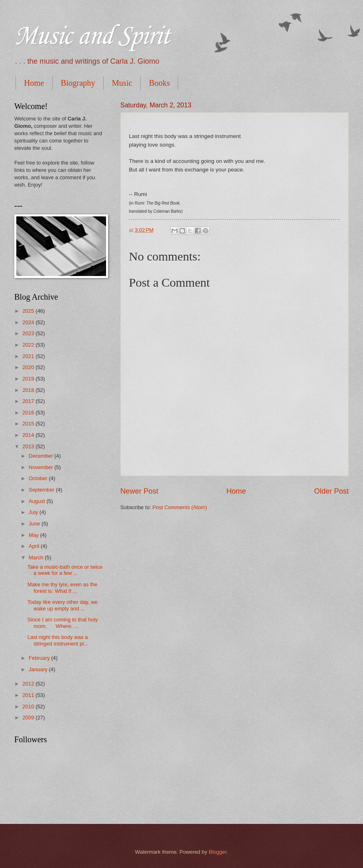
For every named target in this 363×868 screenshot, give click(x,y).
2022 (29, 345)
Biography (78, 83)
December (41, 456)
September (42, 490)
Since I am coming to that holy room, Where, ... (62, 623)
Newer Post (139, 491)
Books (159, 83)
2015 (29, 424)
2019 (29, 379)
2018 (29, 390)
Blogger (218, 852)
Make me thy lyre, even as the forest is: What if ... (62, 588)
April (34, 546)
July (34, 512)
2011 (29, 695)
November (41, 467)
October (39, 478)
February (40, 658)
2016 (29, 413)
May (34, 535)
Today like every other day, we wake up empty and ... (62, 605)
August (38, 501)
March (37, 558)
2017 (29, 401)
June (35, 524)
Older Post (331, 491)
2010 (29, 707)
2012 (29, 684)
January (39, 669)
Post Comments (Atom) (180, 507)
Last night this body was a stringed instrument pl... (58, 640)
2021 (29, 356)
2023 (29, 333)
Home (34, 83)
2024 (29, 322)
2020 (29, 367)
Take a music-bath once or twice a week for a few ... (65, 570)
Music (122, 83)
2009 (29, 718)
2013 (29, 446)
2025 (29, 311)
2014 (29, 435)
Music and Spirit (92, 37)
